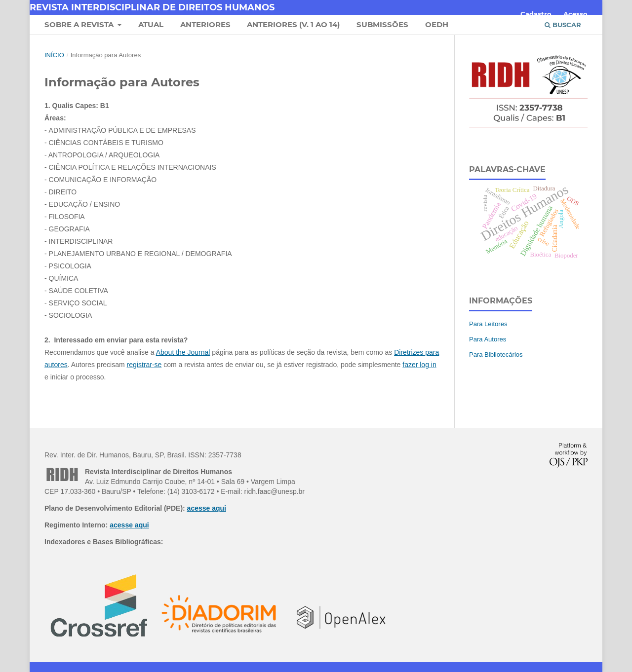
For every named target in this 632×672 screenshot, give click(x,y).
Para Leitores (488, 324)
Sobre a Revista (80, 24)
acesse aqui (207, 508)
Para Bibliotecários (496, 355)
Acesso (575, 14)
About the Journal (183, 352)
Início (54, 55)
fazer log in (419, 365)
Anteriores (205, 24)
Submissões (382, 24)
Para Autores (488, 339)
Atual (151, 24)
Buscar (563, 25)
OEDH (437, 24)
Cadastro (536, 14)
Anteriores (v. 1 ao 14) (293, 24)
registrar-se (144, 365)
